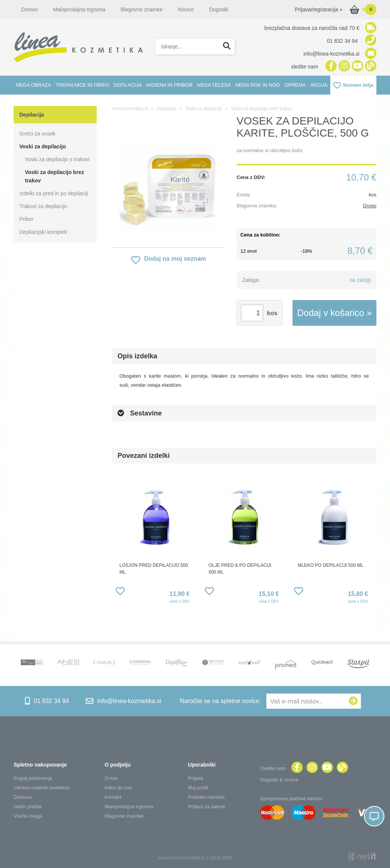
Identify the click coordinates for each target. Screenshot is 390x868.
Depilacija (127, 85)
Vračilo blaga (28, 816)
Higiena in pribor (169, 85)
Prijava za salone (207, 807)
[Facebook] (330, 66)
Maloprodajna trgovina (79, 9)
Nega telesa (214, 85)
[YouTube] (357, 66)
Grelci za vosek (37, 134)
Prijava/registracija (319, 9)
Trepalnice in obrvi (82, 85)
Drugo (370, 206)
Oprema (295, 85)
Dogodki (219, 9)
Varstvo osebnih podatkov (42, 788)
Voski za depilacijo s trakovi (57, 159)
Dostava (23, 797)
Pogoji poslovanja (33, 778)
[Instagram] (343, 66)
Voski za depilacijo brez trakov (54, 176)
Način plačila (28, 807)
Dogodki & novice (279, 780)
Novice (186, 9)
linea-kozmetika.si (130, 109)
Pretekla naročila (206, 797)
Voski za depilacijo (43, 146)
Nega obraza (33, 85)
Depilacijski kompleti (43, 232)
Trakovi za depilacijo (43, 206)
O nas (111, 778)
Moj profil (198, 788)
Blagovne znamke (142, 9)
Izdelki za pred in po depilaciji (54, 193)
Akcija (319, 85)
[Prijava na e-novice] (353, 701)
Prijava (195, 778)
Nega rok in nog (258, 85)
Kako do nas (118, 788)
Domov (29, 9)
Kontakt (113, 797)
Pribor (26, 219)
